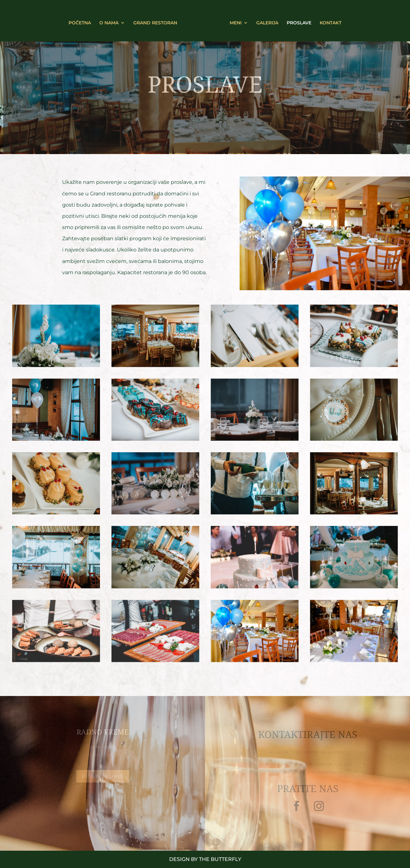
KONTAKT (328, 21)
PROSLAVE (297, 21)
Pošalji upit (103, 776)
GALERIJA (265, 21)
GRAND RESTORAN (157, 21)
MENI (233, 21)
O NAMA (111, 21)
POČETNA (82, 21)
